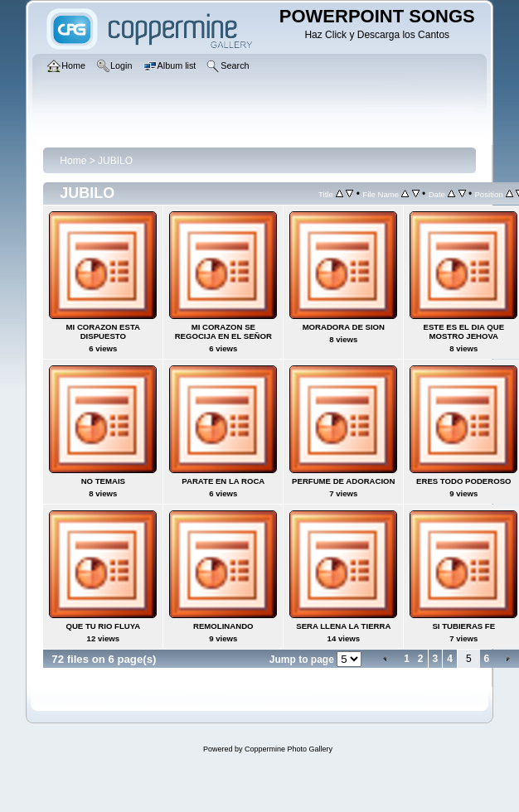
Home (73, 161)
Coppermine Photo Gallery (289, 749)
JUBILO (115, 161)
